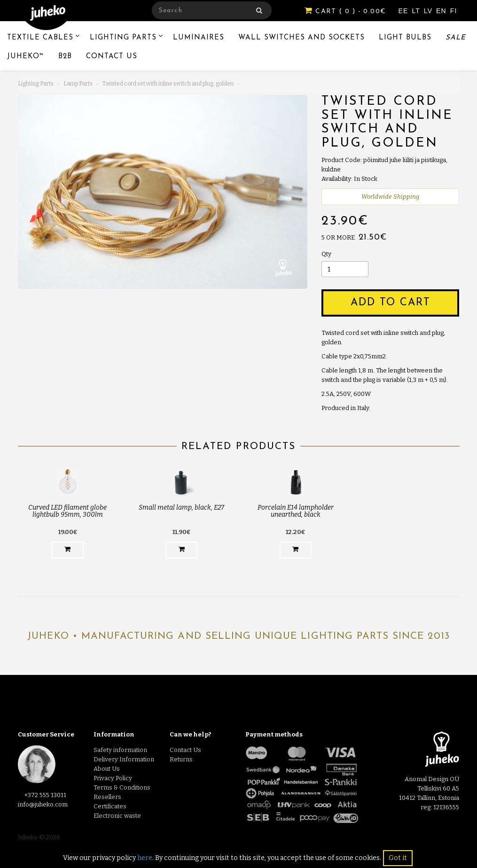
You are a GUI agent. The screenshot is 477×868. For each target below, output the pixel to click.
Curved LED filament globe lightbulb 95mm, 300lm (67, 511)
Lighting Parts (123, 38)
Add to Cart (391, 303)
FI (454, 11)
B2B (65, 57)
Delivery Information (124, 759)
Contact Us (112, 57)
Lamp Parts (78, 84)
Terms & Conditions (122, 787)
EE (405, 11)
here (145, 858)
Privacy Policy (113, 778)
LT (417, 11)
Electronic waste (117, 816)
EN (442, 11)
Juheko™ (26, 57)
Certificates (110, 806)
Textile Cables (40, 38)
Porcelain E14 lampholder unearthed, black (296, 511)
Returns (181, 759)
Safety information (120, 750)
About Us (107, 769)
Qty (326, 254)
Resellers (107, 797)
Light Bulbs (405, 38)
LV (429, 11)
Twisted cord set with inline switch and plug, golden (168, 84)
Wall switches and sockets (301, 38)
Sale (456, 38)
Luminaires (199, 38)
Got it (398, 858)
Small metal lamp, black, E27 (181, 508)
